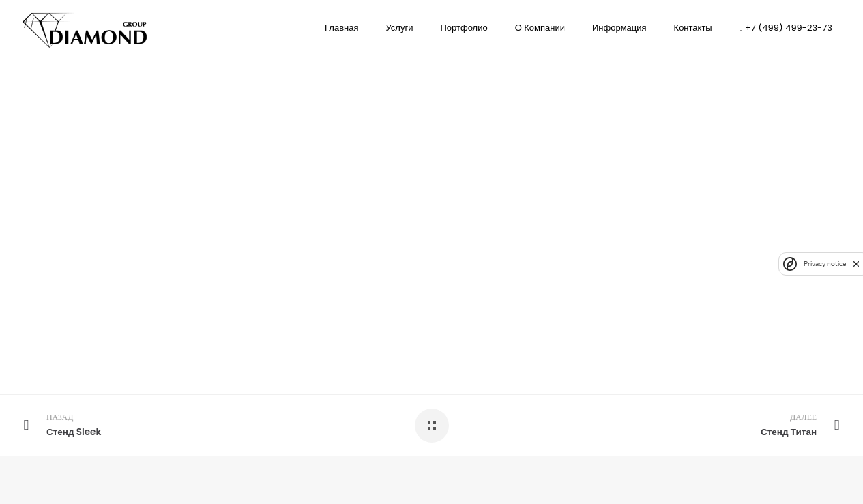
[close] (856, 264)
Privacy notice (825, 264)
